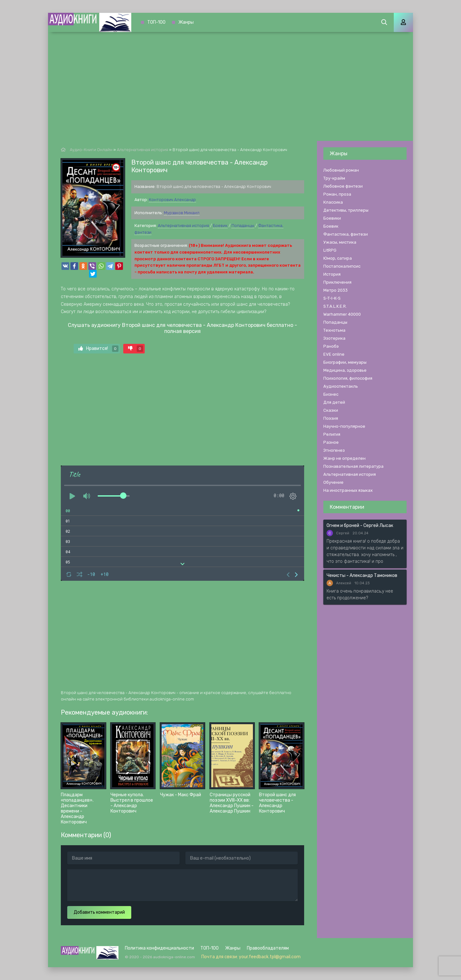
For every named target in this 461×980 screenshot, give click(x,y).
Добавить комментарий (99, 912)
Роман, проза (337, 194)
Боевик (220, 226)
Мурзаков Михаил (182, 213)
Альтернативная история (183, 226)
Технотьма (334, 330)
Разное (331, 442)
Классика (333, 202)
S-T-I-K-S (332, 298)
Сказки (331, 410)
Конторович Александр (172, 200)
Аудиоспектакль (341, 386)
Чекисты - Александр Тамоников (362, 575)
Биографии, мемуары (345, 362)
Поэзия (331, 418)
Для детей (334, 402)
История (332, 274)
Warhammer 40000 (342, 314)
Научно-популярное (344, 426)
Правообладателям (268, 948)
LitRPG (330, 250)
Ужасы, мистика (340, 242)
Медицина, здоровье (345, 370)
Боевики (332, 218)
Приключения (337, 282)
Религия (332, 434)
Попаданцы (243, 226)
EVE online (334, 354)
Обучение (333, 482)
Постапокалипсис (342, 266)
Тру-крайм (334, 178)
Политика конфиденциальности (159, 948)
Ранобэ (331, 346)
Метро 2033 (336, 290)
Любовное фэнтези (343, 186)
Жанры (186, 22)
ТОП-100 (156, 22)
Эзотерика (334, 338)
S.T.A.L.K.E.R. (335, 306)
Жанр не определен (344, 458)
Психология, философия (348, 378)
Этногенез (334, 450)
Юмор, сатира (338, 258)
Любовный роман (341, 170)
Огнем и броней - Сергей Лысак (360, 526)
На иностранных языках (348, 490)
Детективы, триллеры (346, 210)
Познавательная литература (353, 466)
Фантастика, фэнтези (346, 234)
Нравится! (98, 349)
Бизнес (331, 394)
